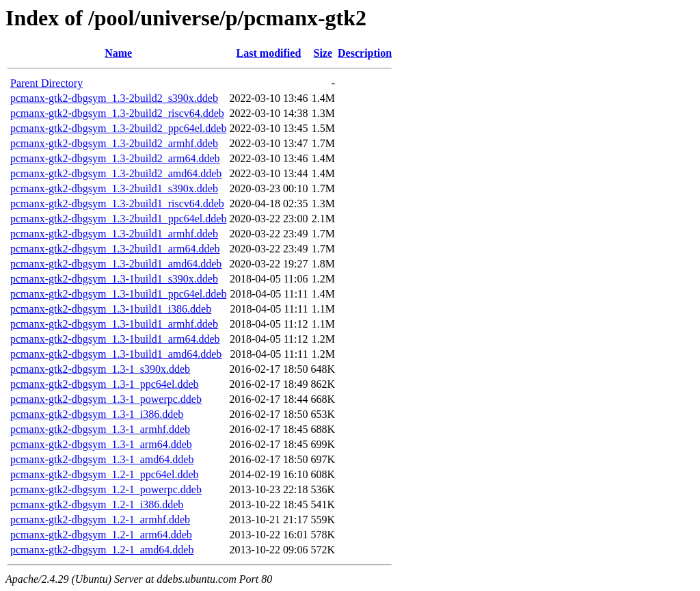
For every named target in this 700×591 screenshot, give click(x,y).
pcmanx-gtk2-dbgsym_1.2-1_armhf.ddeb (100, 520)
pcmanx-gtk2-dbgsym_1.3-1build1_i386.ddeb (111, 309)
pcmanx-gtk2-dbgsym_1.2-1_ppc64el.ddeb (105, 474)
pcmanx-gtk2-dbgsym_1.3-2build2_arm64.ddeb (115, 158)
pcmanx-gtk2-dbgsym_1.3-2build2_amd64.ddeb (116, 173)
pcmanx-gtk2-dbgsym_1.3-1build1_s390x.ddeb (114, 279)
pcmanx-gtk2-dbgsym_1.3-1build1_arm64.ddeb (115, 339)
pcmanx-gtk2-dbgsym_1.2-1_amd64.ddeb (102, 550)
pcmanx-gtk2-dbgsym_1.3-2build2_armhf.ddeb (114, 143)
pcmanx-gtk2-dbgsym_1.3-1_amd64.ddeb (102, 459)
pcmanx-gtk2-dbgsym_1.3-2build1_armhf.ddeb (114, 234)
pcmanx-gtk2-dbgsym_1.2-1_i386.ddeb (97, 504)
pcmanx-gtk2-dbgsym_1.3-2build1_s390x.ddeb (114, 188)
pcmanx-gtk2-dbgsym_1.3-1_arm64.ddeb (101, 444)
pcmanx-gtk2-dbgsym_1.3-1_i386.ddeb (97, 414)
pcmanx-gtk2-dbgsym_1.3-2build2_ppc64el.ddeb (118, 128)
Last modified (269, 53)
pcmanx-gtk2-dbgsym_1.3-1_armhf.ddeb (100, 429)
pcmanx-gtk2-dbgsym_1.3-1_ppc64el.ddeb (105, 384)
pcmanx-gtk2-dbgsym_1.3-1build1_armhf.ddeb (114, 324)
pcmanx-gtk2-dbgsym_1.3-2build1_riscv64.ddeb (117, 203)
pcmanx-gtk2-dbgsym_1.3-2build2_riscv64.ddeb (117, 113)
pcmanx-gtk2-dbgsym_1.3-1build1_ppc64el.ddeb (118, 294)
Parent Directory (46, 83)
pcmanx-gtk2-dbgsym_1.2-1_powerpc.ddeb (106, 489)
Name (118, 53)
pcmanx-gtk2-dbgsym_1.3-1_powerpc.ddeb (106, 399)
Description (365, 53)
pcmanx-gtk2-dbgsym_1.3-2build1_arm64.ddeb (115, 249)
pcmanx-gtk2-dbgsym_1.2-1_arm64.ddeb (101, 535)
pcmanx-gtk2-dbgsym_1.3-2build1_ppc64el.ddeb (118, 219)
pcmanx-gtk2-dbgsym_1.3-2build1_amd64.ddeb (116, 264)
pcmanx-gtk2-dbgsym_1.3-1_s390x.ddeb (100, 369)
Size (323, 53)
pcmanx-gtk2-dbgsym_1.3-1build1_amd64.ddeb (116, 354)
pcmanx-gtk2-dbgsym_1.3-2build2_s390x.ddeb (114, 98)
